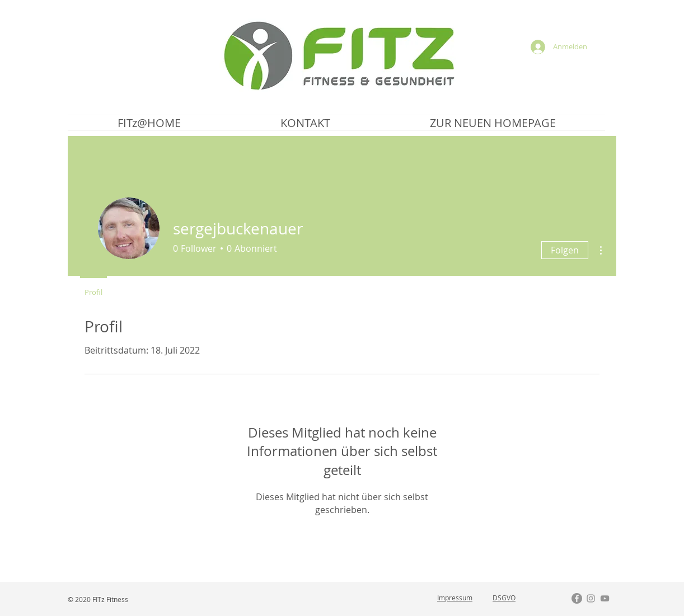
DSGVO (504, 598)
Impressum (455, 598)
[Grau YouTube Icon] (605, 598)
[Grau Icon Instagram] (591, 598)
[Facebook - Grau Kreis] (577, 598)
